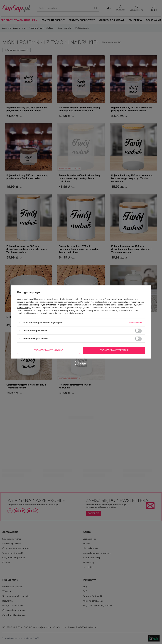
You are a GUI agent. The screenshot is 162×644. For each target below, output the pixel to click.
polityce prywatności (47, 305)
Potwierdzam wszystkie (114, 350)
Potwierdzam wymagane (48, 350)
